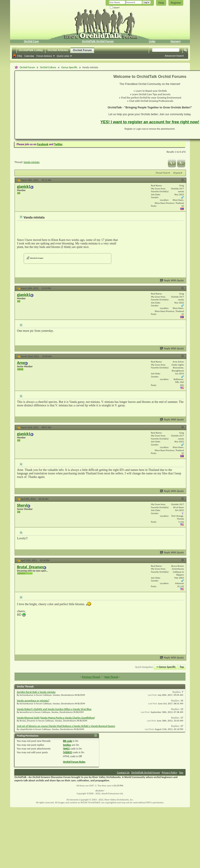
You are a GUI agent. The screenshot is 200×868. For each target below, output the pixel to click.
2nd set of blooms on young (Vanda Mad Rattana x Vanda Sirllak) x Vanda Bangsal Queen (66, 726)
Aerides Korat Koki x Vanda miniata (36, 692)
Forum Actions (44, 56)
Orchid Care (31, 41)
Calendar (29, 56)
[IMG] (66, 749)
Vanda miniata (32, 162)
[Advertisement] (55, 105)
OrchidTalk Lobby (31, 50)
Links (152, 41)
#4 (183, 427)
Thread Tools (162, 173)
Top (182, 667)
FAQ (20, 56)
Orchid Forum (82, 50)
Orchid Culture (48, 67)
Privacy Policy (170, 772)
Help (161, 3)
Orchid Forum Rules (74, 762)
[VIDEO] (68, 752)
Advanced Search (174, 56)
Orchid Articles (58, 50)
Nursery (176, 41)
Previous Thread (91, 677)
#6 (183, 560)
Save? (115, 8)
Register (176, 3)
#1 (183, 180)
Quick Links (63, 56)
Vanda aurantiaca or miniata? (33, 700)
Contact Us (123, 772)
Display (177, 173)
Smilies (67, 745)
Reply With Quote (172, 280)
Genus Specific (69, 67)
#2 (183, 288)
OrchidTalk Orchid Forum (98, 41)
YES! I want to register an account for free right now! (150, 122)
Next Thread (111, 677)
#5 (183, 499)
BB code (68, 741)
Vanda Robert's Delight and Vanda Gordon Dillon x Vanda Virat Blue (54, 709)
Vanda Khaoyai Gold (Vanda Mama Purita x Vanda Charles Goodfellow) (56, 718)
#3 (183, 356)
